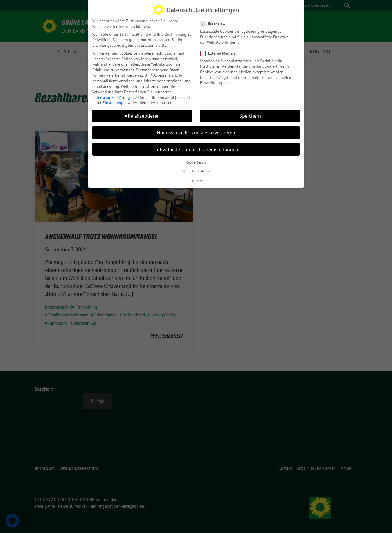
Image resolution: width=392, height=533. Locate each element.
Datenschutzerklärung (111, 95)
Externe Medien (219, 51)
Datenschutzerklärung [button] (196, 170)
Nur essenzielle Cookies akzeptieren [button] (196, 131)
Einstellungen (115, 101)
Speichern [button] (250, 114)
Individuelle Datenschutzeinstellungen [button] (196, 147)
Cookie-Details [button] (196, 160)
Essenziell (214, 22)
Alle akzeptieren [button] (142, 114)
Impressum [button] (196, 178)
